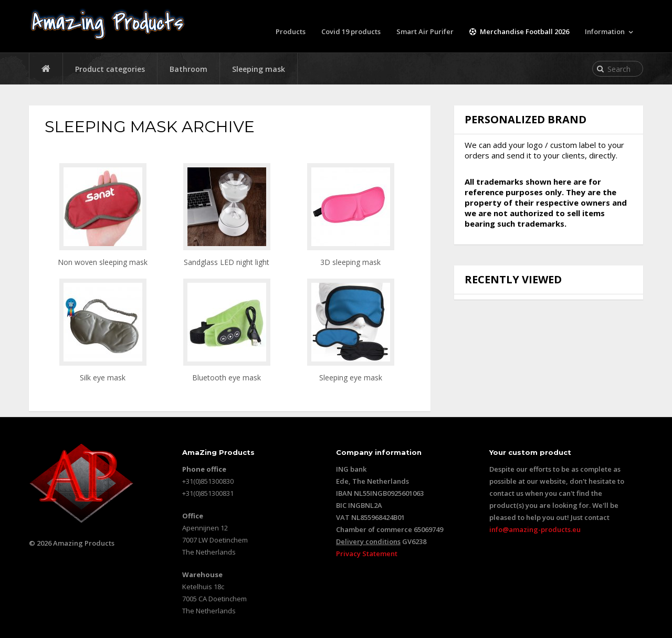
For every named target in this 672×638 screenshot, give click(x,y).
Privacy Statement (367, 554)
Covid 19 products (351, 31)
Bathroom (188, 69)
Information (605, 31)
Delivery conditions (368, 541)
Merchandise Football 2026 (519, 31)
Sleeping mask (259, 69)
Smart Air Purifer (425, 31)
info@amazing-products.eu (535, 529)
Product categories (110, 69)
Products (291, 31)
